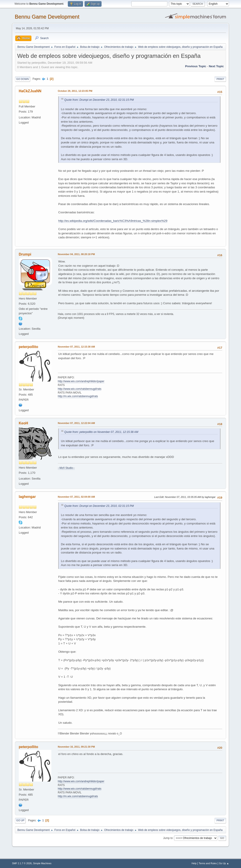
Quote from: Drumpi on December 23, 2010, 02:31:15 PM (99, 100)
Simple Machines (42, 863)
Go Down (23, 79)
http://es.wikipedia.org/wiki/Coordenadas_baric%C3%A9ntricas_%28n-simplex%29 (113, 221)
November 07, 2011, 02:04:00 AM (76, 497)
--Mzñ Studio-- (66, 468)
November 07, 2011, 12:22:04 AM (76, 423)
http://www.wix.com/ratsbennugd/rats (80, 389)
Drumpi (25, 254)
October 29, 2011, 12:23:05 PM (75, 91)
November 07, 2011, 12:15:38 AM (76, 347)
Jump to (168, 838)
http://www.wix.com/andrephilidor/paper (81, 381)
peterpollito (28, 347)
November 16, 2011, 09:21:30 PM (76, 747)
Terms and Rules (208, 863)
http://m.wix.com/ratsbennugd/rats (78, 396)
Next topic (216, 66)
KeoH (23, 423)
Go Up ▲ (224, 863)
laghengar (27, 497)
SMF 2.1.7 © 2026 (22, 863)
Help (194, 863)
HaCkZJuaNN (30, 91)
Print (220, 79)
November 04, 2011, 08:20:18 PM (76, 254)
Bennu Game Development (47, 17)
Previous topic (196, 66)
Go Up (20, 820)
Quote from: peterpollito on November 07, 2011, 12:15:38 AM (101, 432)
